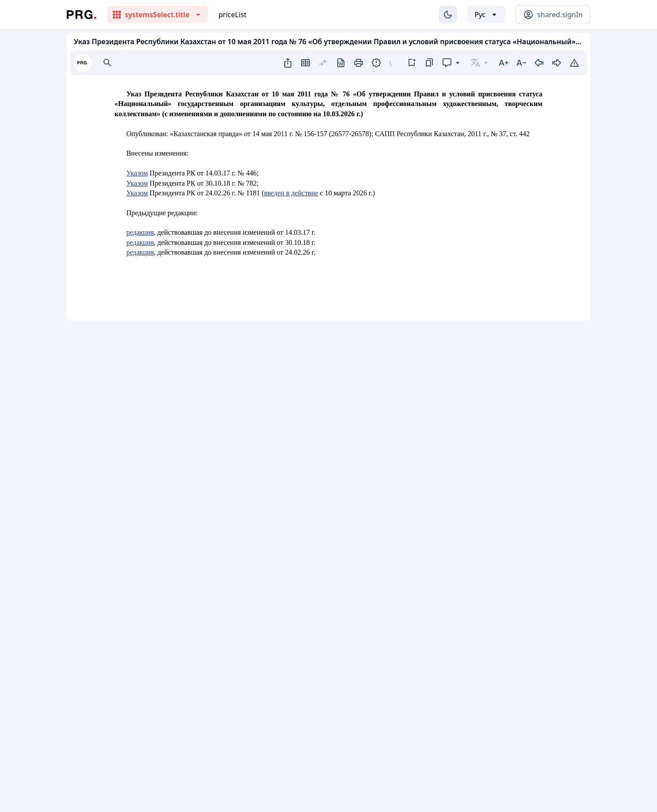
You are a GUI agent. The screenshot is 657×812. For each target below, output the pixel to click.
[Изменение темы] (448, 15)
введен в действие (291, 193)
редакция (140, 232)
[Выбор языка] (486, 15)
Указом (137, 173)
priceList (232, 15)
